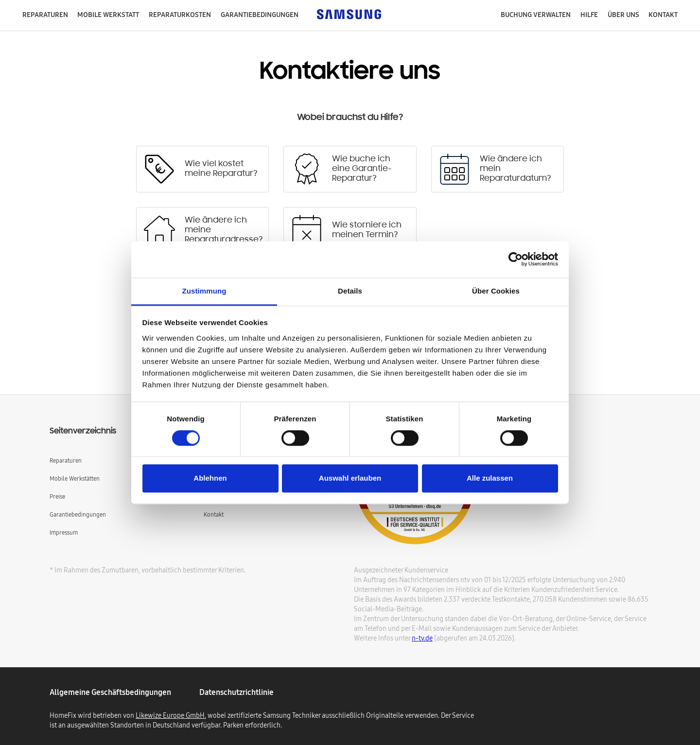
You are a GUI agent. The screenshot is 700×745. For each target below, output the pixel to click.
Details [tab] (350, 291)
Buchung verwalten (536, 15)
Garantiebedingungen (78, 514)
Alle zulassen (490, 478)
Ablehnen (210, 478)
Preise (57, 496)
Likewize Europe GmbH (170, 715)
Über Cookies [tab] (496, 291)
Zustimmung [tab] (204, 291)
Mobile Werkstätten (75, 478)
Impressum (64, 532)
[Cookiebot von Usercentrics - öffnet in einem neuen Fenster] (516, 259)
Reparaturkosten (180, 15)
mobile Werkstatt (108, 15)
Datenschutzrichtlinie (236, 692)
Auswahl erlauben (350, 478)
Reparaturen (45, 15)
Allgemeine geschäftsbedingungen (110, 692)
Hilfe (589, 15)
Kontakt (663, 15)
